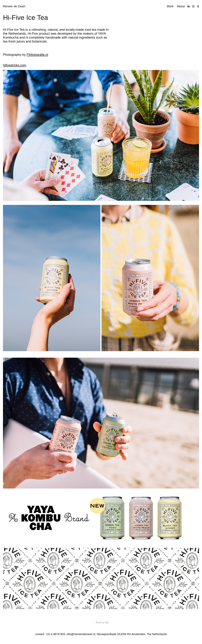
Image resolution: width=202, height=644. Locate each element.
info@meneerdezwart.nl (81, 634)
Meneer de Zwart (14, 6)
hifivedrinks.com (15, 65)
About (181, 6)
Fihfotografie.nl (37, 55)
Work (170, 6)
